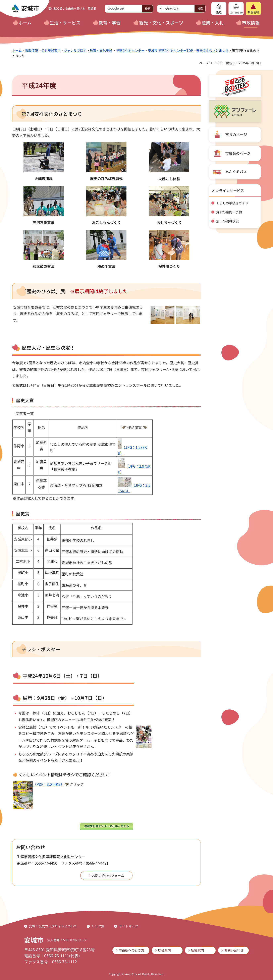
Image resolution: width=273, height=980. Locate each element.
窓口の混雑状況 (227, 221)
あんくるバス (236, 172)
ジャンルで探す (75, 50)
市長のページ (236, 134)
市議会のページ (238, 153)
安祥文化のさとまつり (212, 50)
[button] (219, 9)
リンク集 (98, 926)
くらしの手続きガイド (232, 203)
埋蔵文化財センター (130, 50)
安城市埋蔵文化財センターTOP (170, 50)
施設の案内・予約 (229, 212)
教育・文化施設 (101, 50)
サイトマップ (128, 926)
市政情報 (32, 50)
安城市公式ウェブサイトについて (53, 926)
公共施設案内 (51, 50)
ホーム (17, 50)
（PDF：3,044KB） (39, 784)
